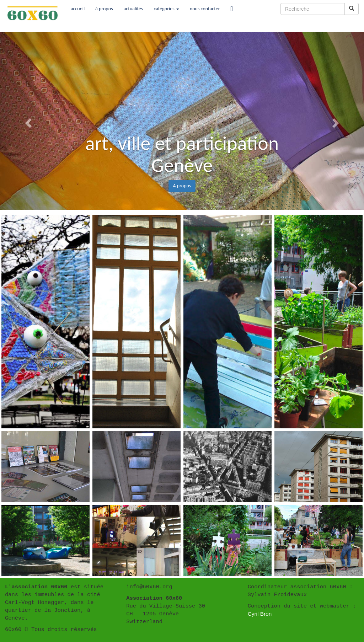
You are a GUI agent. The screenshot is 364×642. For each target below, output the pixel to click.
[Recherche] (313, 9)
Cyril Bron (260, 614)
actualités (133, 9)
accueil (78, 9)
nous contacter (205, 9)
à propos (104, 9)
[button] (27, 121)
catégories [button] (166, 9)
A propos (182, 186)
